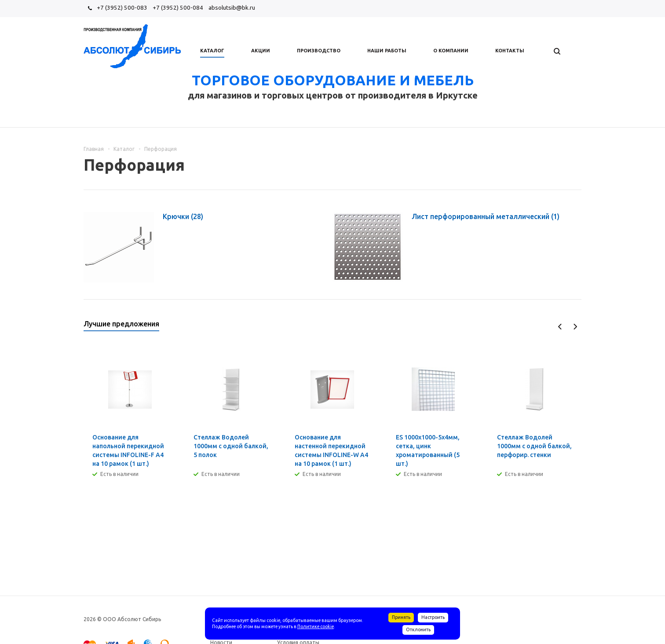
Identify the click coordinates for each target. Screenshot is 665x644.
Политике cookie (316, 626)
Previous (560, 327)
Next (575, 327)
